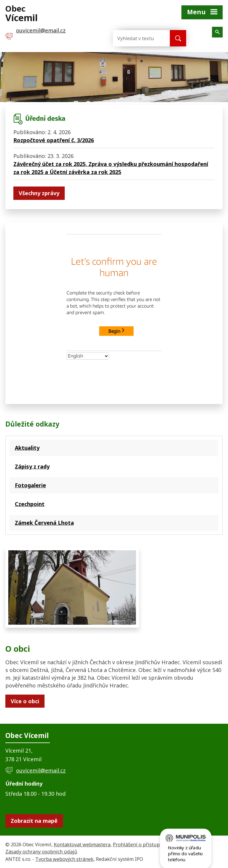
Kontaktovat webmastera (82, 845)
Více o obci (25, 701)
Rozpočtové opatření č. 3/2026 (54, 140)
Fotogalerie (30, 485)
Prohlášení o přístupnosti (142, 845)
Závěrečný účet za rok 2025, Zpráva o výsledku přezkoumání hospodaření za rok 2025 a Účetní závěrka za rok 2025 (111, 168)
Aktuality (27, 448)
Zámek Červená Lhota (44, 523)
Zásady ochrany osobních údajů (41, 852)
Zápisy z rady (32, 466)
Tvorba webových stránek (64, 859)
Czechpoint (30, 504)
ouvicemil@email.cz (41, 770)
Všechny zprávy (39, 193)
